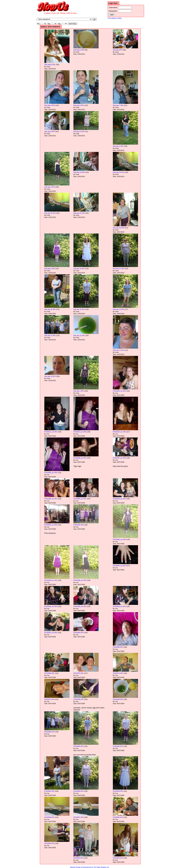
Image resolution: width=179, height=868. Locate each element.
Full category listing (115, 18)
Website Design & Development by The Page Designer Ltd (90, 867)
